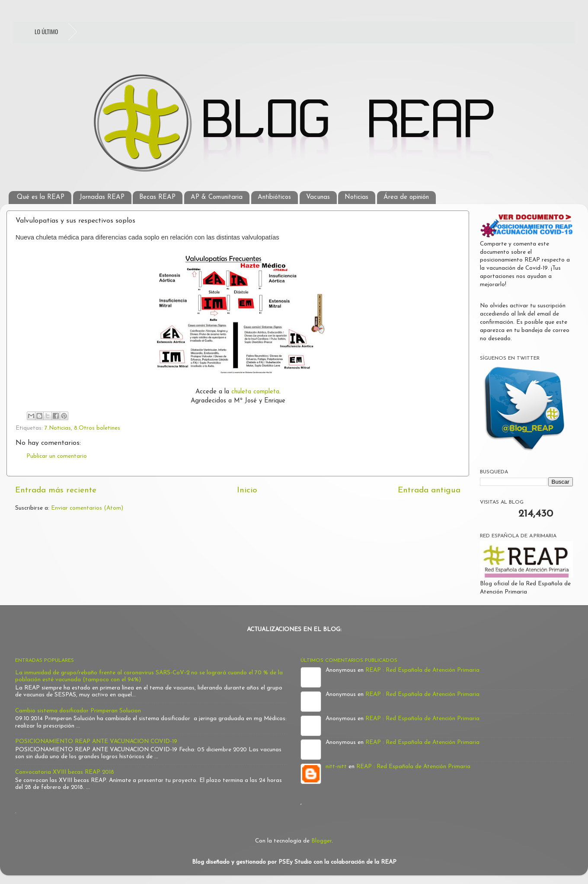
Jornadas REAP (102, 197)
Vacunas (318, 197)
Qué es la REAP (41, 197)
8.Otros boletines (97, 428)
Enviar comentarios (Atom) (87, 508)
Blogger (321, 841)
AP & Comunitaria (217, 197)
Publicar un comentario (57, 456)
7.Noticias (58, 428)
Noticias (356, 197)
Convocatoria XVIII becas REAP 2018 (65, 772)
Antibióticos (274, 197)
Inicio (247, 490)
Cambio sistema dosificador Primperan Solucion (78, 711)
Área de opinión (406, 197)
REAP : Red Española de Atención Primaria (422, 670)
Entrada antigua (429, 490)
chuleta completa (255, 392)
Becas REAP (157, 197)
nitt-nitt (336, 767)
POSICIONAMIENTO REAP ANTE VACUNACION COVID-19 (96, 742)
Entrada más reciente (56, 490)
